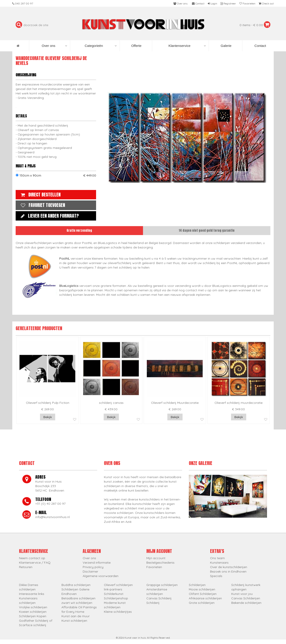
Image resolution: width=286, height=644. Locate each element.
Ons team (217, 558)
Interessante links (32, 594)
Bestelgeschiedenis (160, 563)
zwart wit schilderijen (77, 603)
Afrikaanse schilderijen (205, 598)
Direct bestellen (40, 195)
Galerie (226, 46)
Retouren (26, 567)
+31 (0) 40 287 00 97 (50, 504)
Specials (216, 576)
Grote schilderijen (202, 603)
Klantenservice (187, 46)
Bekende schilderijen (246, 603)
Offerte (136, 46)
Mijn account (156, 558)
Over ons (54, 46)
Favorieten (154, 567)
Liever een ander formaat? (49, 216)
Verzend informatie (97, 563)
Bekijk (48, 417)
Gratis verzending (79, 230)
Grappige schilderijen (162, 585)
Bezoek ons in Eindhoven (228, 571)
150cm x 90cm (56, 175)
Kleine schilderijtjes (118, 612)
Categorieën (101, 46)
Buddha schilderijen (76, 585)
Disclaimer (90, 571)
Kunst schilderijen (74, 621)
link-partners (113, 589)
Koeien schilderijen (33, 612)
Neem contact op (32, 558)
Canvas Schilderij (159, 598)
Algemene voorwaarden (101, 576)
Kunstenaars (219, 563)
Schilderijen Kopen (33, 616)
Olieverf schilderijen (118, 585)
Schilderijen (197, 585)
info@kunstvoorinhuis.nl (53, 517)
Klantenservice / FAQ (35, 563)
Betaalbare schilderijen (78, 598)
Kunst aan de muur (76, 616)
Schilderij (153, 603)
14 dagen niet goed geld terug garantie (207, 230)
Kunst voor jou (242, 594)
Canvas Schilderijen (246, 598)
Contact (260, 46)
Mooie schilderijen (202, 589)
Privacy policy (93, 567)
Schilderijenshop (116, 598)
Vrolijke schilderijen (33, 607)
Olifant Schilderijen (203, 594)
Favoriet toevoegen (42, 205)
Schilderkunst (114, 594)
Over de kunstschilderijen (229, 567)
